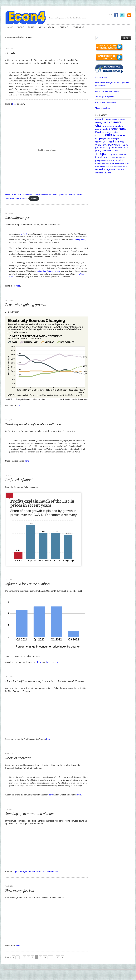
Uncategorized (11, 44)
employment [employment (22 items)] (103, 138)
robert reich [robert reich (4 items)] (120, 170)
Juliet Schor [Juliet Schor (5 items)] (113, 160)
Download (34, 198)
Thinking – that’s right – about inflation (33, 424)
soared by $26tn (79, 239)
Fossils (10, 53)
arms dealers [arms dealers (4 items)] (121, 119)
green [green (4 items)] (97, 151)
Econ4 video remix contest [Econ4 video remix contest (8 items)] (107, 132)
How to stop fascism (19, 891)
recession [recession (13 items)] (100, 169)
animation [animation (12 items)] (100, 119)
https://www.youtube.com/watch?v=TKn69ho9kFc (36, 872)
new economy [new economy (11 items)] (102, 166)
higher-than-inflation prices (48, 271)
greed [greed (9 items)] (126, 148)
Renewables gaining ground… (27, 305)
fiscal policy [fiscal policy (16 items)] (108, 145)
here (15, 104)
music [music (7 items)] (127, 163)
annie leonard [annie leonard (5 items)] (111, 119)
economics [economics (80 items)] (104, 135)
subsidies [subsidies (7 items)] (99, 173)
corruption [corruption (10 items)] (100, 129)
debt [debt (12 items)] (108, 129)
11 (50, 957)
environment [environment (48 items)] (105, 141)
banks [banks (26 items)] (106, 122)
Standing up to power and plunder (29, 814)
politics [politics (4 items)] (125, 167)
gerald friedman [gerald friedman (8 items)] (116, 148)
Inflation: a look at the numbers (28, 584)
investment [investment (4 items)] (124, 154)
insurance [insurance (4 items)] (116, 154)
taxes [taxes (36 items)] (107, 172)
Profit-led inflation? (19, 480)
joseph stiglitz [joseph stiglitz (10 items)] (102, 160)
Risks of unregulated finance (106, 102)
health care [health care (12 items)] (113, 150)
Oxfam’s (24, 234)
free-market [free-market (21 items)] (122, 145)
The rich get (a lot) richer (104, 97)
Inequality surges (17, 217)
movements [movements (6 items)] (119, 163)
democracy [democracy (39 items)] (118, 129)
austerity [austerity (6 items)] (99, 123)
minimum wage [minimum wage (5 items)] (109, 163)
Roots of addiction (18, 758)
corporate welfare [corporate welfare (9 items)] (115, 126)
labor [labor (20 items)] (121, 160)
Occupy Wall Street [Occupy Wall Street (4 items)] (116, 167)
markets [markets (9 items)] (99, 163)
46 (58, 957)
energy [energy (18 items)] (115, 138)
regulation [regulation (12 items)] (111, 169)
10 (45, 957)
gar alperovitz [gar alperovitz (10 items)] (102, 148)
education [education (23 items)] (120, 135)
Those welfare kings (103, 108)
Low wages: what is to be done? (107, 91)
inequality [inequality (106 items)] (104, 154)
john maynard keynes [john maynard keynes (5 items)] (117, 157)
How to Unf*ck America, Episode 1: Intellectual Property (46, 681)
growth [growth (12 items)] (103, 150)
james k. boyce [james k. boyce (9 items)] (102, 157)
